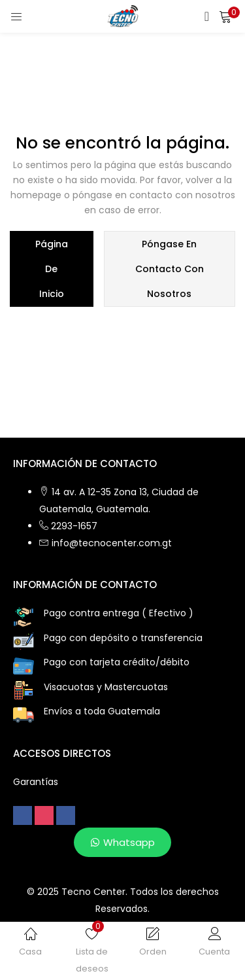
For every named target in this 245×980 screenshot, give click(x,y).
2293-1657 (74, 526)
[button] (225, 16)
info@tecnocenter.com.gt (112, 543)
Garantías (36, 782)
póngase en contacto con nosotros (170, 269)
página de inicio (52, 269)
